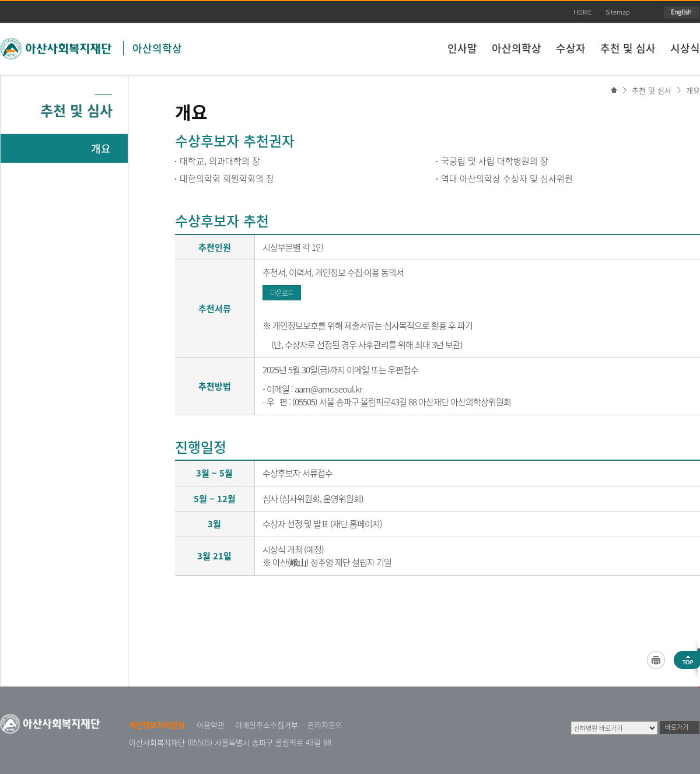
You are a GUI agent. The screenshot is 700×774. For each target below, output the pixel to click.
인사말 (462, 48)
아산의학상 (157, 48)
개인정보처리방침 (157, 725)
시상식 (685, 48)
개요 (693, 90)
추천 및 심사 (628, 48)
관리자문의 (325, 725)
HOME (582, 12)
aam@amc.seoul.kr (328, 389)
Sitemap (618, 12)
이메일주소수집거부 (267, 725)
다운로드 (282, 293)
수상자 (571, 48)
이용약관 (211, 725)
